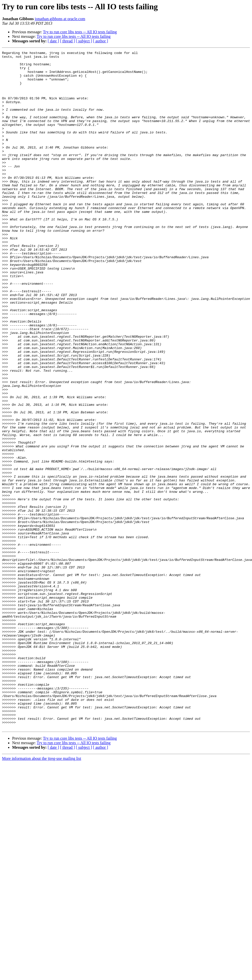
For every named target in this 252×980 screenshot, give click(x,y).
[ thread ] (67, 41)
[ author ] (101, 41)
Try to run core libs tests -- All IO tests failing (80, 32)
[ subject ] (84, 41)
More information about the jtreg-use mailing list (42, 894)
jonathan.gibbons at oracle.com (60, 19)
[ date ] (53, 41)
